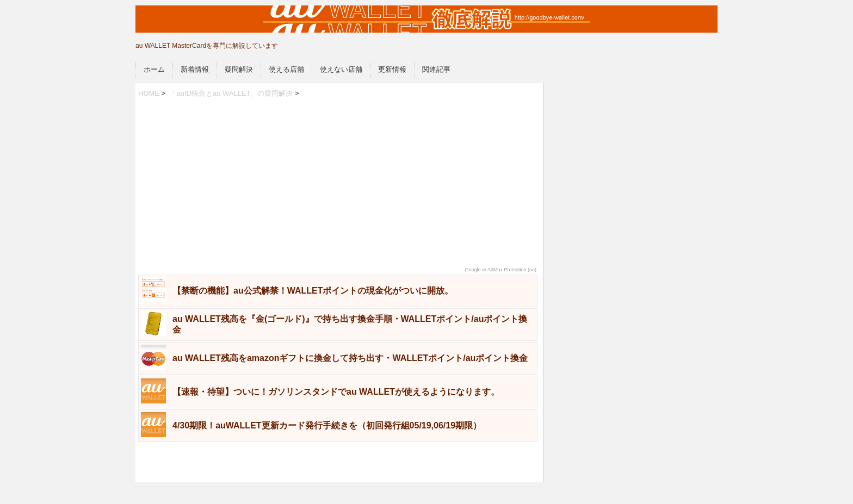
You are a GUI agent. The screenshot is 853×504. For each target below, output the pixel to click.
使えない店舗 (341, 69)
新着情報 (195, 69)
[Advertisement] (338, 183)
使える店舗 (286, 69)
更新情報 (392, 69)
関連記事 (436, 69)
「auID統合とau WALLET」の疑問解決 (231, 93)
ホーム (154, 69)
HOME (149, 93)
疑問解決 (239, 69)
